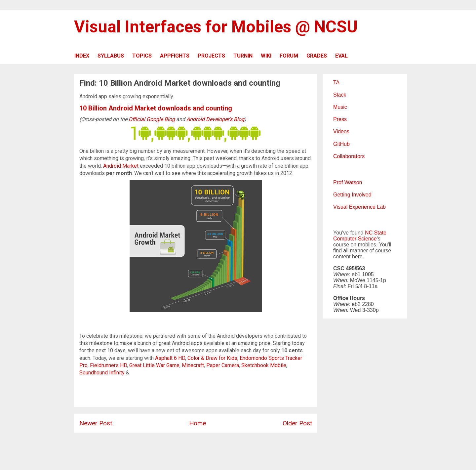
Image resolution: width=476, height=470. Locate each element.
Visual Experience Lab (359, 207)
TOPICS (142, 56)
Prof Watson (348, 182)
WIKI (266, 56)
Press (340, 119)
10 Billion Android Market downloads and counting (156, 108)
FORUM (289, 56)
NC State (376, 233)
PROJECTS (211, 56)
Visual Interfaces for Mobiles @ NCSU (216, 27)
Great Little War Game (154, 365)
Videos (341, 131)
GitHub (341, 144)
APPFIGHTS (175, 56)
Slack (340, 95)
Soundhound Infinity (102, 373)
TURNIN (243, 56)
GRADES (317, 56)
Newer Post (96, 423)
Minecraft (193, 365)
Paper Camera (223, 365)
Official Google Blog (152, 119)
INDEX (82, 56)
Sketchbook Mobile (264, 365)
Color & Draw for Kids (212, 358)
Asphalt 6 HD (170, 358)
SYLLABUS (111, 56)
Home (198, 423)
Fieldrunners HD (108, 365)
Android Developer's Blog (215, 119)
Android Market (121, 166)
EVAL (341, 56)
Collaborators (349, 156)
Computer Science (355, 239)
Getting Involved (352, 195)
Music (340, 107)
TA (336, 83)
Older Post (297, 423)
